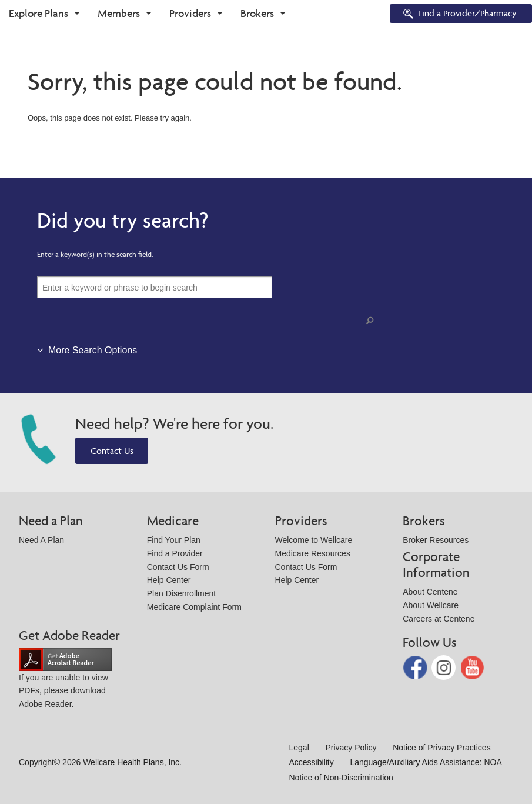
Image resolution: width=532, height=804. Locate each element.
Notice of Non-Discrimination (341, 778)
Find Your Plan (174, 540)
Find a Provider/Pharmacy (459, 14)
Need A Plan (41, 540)
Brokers (257, 13)
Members (119, 13)
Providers (190, 13)
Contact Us (112, 451)
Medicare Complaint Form (194, 607)
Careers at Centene (439, 619)
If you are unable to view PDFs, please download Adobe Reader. (65, 681)
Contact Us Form (178, 567)
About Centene (430, 592)
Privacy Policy (351, 748)
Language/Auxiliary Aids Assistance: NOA (426, 762)
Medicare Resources (313, 553)
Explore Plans (39, 13)
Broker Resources (436, 540)
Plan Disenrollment (182, 593)
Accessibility (312, 762)
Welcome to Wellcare (314, 540)
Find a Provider (175, 553)
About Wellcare (431, 605)
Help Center (169, 580)
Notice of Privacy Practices (442, 748)
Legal (299, 748)
